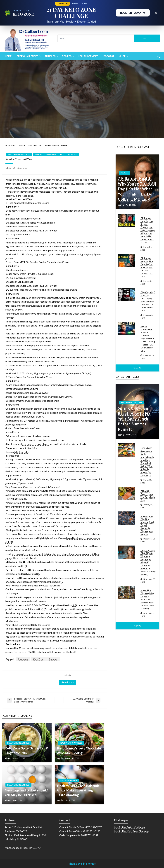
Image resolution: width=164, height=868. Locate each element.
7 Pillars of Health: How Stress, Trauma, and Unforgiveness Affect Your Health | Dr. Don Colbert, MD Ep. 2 (148, 230)
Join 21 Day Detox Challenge (129, 827)
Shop (123, 56)
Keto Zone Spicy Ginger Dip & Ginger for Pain (26, 750)
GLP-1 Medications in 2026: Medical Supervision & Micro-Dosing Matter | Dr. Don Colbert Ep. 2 (148, 338)
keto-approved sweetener (35, 444)
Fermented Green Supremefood (31, 401)
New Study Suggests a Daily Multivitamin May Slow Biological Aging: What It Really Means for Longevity (147, 461)
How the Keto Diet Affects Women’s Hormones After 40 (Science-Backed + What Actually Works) (148, 562)
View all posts (68, 682)
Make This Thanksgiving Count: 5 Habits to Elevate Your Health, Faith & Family (147, 599)
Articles (50, 56)
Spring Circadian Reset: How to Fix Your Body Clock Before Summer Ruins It (134, 419)
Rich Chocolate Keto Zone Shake (37, 223)
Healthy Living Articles (30, 145)
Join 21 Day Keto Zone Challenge (132, 831)
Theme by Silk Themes (82, 864)
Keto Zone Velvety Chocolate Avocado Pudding (79, 750)
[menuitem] (8, 56)
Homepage (10, 145)
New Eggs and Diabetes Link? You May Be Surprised (26, 792)
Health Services (88, 56)
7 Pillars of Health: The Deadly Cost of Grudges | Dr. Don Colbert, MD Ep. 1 (147, 267)
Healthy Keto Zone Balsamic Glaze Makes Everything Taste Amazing (78, 790)
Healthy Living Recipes (45, 154)
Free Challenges (28, 56)
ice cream (23, 659)
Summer (53, 659)
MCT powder (22, 452)
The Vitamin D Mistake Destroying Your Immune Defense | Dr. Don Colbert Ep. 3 (148, 301)
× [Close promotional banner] (156, 13)
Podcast (109, 56)
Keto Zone (38, 659)
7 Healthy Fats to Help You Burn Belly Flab (148, 496)
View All (137, 368)
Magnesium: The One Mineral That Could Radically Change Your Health (147, 525)
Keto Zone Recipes (69, 154)
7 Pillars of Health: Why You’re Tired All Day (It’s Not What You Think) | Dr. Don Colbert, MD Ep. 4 (137, 189)
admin (9, 168)
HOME (8, 56)
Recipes (67, 56)
